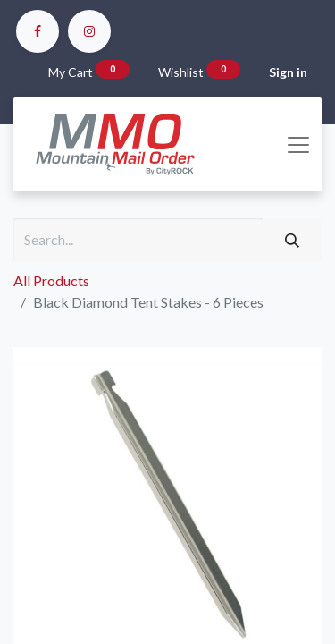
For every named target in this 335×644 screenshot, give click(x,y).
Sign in (288, 72)
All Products (51, 280)
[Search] (292, 240)
